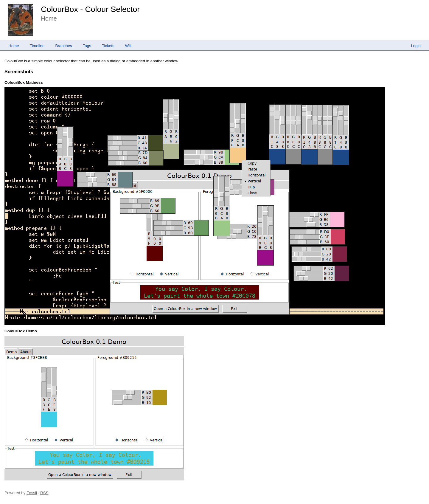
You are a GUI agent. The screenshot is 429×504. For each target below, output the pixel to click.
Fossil (32, 493)
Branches (63, 46)
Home (14, 46)
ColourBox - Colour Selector (90, 9)
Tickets (108, 46)
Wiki (129, 46)
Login (416, 46)
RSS (44, 493)
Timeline (37, 46)
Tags (87, 46)
